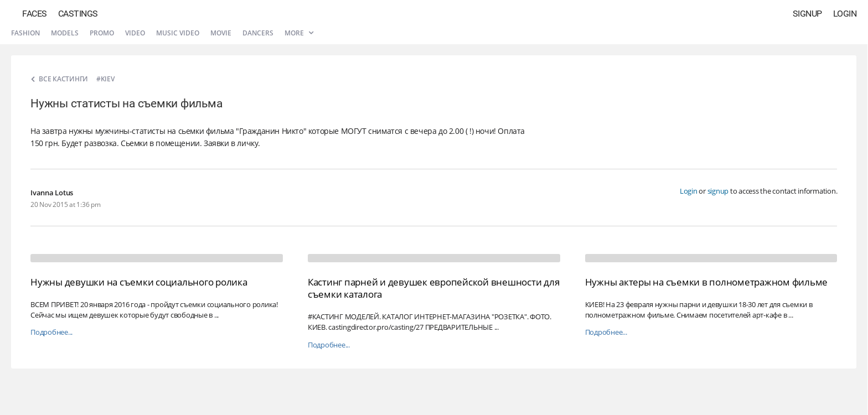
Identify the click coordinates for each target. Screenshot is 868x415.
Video (135, 33)
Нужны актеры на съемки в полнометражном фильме (707, 282)
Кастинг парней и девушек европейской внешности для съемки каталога (434, 288)
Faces (35, 14)
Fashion (25, 33)
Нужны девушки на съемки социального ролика (139, 282)
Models (65, 33)
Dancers (258, 33)
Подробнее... (51, 332)
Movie (221, 33)
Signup (807, 14)
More (299, 33)
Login (845, 14)
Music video (178, 33)
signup (718, 191)
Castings (78, 14)
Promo (102, 33)
